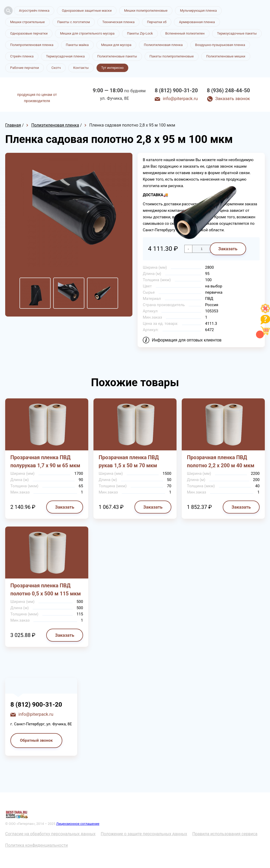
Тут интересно (112, 68)
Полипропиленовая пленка (32, 45)
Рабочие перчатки (25, 68)
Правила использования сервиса (225, 834)
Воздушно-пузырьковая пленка (220, 45)
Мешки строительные (28, 22)
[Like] (265, 312)
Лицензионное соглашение (78, 824)
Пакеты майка (77, 45)
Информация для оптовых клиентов (187, 340)
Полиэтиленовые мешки (226, 56)
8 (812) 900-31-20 (176, 90)
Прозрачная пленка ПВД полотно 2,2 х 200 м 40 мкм (221, 461)
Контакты (81, 68)
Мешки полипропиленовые (146, 11)
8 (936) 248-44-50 (228, 90)
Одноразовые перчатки (29, 33)
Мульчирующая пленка (198, 11)
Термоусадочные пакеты (237, 33)
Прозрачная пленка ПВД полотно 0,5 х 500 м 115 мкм (46, 590)
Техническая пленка (118, 22)
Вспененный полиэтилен (185, 33)
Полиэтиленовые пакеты (117, 56)
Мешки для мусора (116, 45)
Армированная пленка (197, 22)
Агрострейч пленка (34, 11)
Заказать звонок (233, 98)
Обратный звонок (36, 740)
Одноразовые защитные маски (87, 11)
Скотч (56, 68)
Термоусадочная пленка (65, 56)
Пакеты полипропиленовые (172, 56)
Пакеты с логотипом (74, 22)
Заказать (65, 507)
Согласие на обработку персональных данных (50, 834)
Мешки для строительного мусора (87, 33)
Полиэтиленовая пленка (163, 45)
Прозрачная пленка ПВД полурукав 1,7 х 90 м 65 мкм (45, 461)
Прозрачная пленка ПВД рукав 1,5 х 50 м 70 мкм (129, 461)
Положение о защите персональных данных (144, 834)
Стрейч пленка (22, 56)
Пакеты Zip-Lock (140, 33)
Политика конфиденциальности (36, 845)
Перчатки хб (157, 22)
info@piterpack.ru (180, 98)
